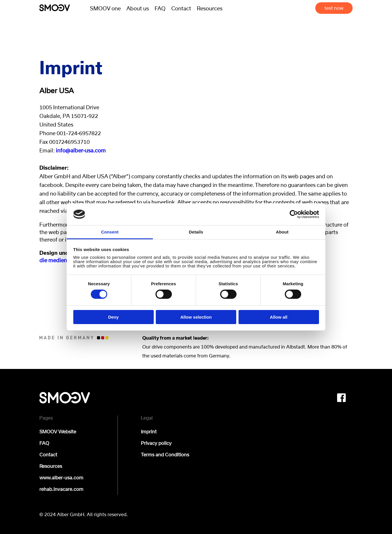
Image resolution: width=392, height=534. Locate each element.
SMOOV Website (58, 432)
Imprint (149, 432)
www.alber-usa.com (61, 478)
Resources (210, 8)
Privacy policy (156, 443)
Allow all (279, 317)
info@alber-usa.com (81, 150)
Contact (181, 8)
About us (138, 8)
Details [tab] (196, 232)
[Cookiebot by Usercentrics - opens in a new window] (294, 214)
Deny (113, 317)
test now (334, 9)
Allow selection (196, 317)
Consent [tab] (110, 232)
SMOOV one (105, 8)
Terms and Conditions (165, 455)
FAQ (160, 8)
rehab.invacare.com (61, 489)
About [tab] (282, 232)
